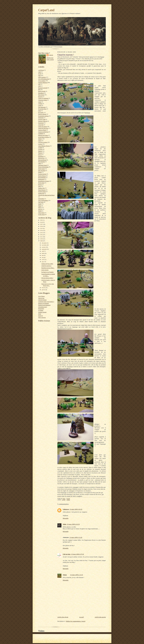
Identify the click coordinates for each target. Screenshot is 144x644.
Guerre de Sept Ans (43, 128)
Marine (40, 151)
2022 (42, 220)
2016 (42, 226)
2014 (42, 230)
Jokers (40, 141)
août (43, 251)
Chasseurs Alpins (43, 100)
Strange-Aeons (42, 192)
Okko (40, 163)
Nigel (40, 314)
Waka (40, 206)
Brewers (40, 97)
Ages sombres (42, 81)
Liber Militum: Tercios (44, 146)
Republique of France (44, 181)
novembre (44, 245)
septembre (44, 249)
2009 (42, 241)
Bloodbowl (41, 93)
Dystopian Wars (42, 109)
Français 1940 (42, 119)
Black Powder (42, 91)
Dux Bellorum (42, 107)
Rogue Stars (41, 183)
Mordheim (41, 156)
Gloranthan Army (43, 307)
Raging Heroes (42, 176)
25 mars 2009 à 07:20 (78, 554)
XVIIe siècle (41, 214)
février (44, 288)
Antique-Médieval (43, 82)
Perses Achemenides (43, 167)
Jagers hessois (45, 270)
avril (43, 259)
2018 (42, 222)
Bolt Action (41, 95)
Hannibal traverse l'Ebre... (48, 268)
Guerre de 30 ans (43, 126)
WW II (40, 209)
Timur (51, 55)
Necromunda (42, 162)
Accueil (81, 617)
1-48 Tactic (41, 70)
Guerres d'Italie (42, 130)
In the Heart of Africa (44, 137)
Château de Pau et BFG (47, 264)
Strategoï (40, 316)
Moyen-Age (41, 158)
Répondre (66, 518)
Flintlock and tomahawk (44, 305)
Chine (40, 102)
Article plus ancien (100, 617)
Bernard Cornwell (43, 88)
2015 (42, 228)
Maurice (40, 153)
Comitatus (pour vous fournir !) (46, 302)
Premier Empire (42, 174)
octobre (44, 247)
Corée (40, 105)
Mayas (40, 155)
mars (43, 262)
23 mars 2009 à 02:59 (73, 524)
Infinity (40, 139)
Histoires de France (43, 135)
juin (43, 255)
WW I (40, 207)
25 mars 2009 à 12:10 (77, 575)
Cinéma (40, 104)
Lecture (40, 144)
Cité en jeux (41, 298)
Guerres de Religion (43, 132)
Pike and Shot (42, 170)
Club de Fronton (42, 300)
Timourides (41, 199)
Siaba (65, 524)
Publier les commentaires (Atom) (76, 621)
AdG (39, 75)
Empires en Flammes (44, 303)
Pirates (40, 172)
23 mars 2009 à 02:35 (76, 509)
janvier (44, 290)
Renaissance (41, 179)
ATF (39, 84)
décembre (44, 243)
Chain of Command (43, 98)
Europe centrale (42, 114)
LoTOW (40, 149)
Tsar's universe (42, 317)
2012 (42, 235)
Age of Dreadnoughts (44, 79)
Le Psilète (41, 310)
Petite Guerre (42, 169)
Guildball (41, 133)
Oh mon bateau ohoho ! (47, 278)
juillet (43, 253)
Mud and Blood (42, 160)
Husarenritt (41, 309)
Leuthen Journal (42, 312)
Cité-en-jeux (67, 554)
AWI (39, 86)
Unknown (66, 509)
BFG (39, 89)
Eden (40, 111)
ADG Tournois (42, 77)
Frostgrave (41, 123)
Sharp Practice (42, 190)
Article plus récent (63, 617)
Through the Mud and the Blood (46, 195)
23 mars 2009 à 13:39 (76, 537)
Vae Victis (41, 202)
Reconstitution (42, 177)
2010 (42, 239)
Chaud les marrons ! (46, 266)
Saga (39, 186)
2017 (42, 224)
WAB (40, 204)
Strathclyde (41, 193)
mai (43, 257)
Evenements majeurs (43, 116)
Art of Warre (41, 296)
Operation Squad (42, 165)
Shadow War (41, 188)
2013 (42, 233)
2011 (42, 237)
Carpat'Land (46, 10)
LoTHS (40, 148)
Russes (40, 185)
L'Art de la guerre (43, 142)
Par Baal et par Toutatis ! (48, 272)
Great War (41, 125)
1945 (39, 72)
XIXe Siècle (41, 213)
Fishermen (41, 118)
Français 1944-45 (43, 121)
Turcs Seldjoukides (43, 200)
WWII (40, 211)
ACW (40, 74)
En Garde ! (41, 112)
